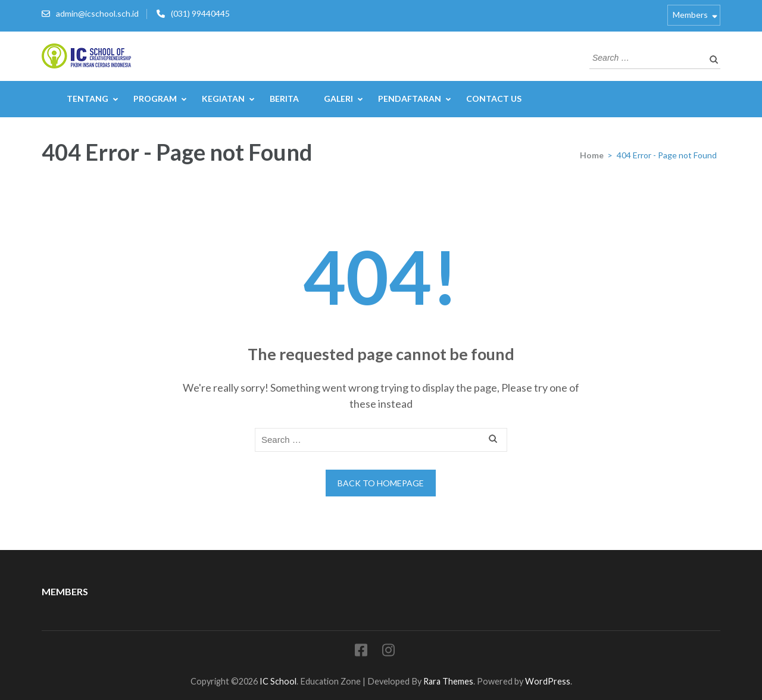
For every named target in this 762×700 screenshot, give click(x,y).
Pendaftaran (410, 99)
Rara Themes (448, 681)
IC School (278, 681)
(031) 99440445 (200, 13)
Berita (284, 99)
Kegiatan (223, 99)
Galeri (338, 99)
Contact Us (494, 99)
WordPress (548, 681)
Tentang (88, 99)
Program (155, 99)
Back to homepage (381, 483)
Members (690, 15)
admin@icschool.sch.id (97, 13)
